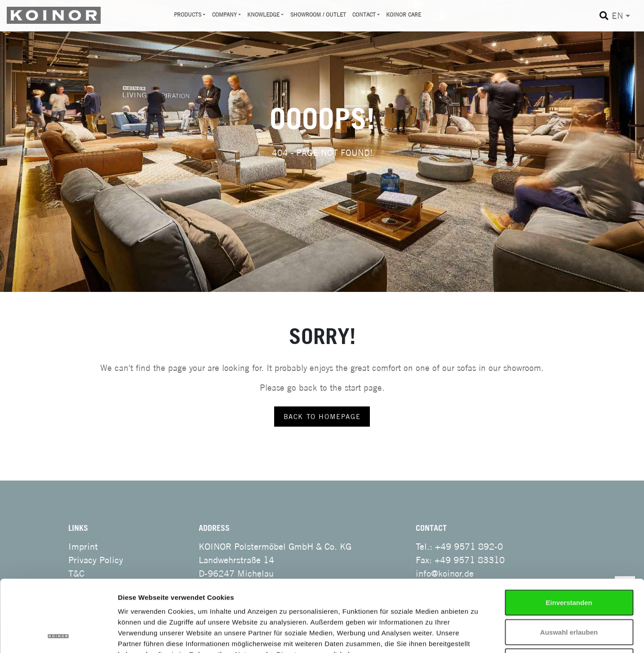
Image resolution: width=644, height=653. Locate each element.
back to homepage (322, 417)
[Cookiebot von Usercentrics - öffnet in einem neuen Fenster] (58, 635)
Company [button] (224, 15)
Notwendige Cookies (569, 594)
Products (188, 15)
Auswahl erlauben (569, 565)
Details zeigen (491, 635)
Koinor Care (404, 15)
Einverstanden (569, 535)
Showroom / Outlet (318, 15)
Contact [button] (364, 15)
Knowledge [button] (263, 15)
